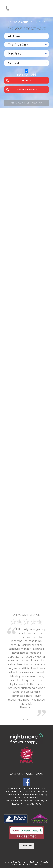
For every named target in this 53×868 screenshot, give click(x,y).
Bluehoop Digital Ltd (31, 864)
